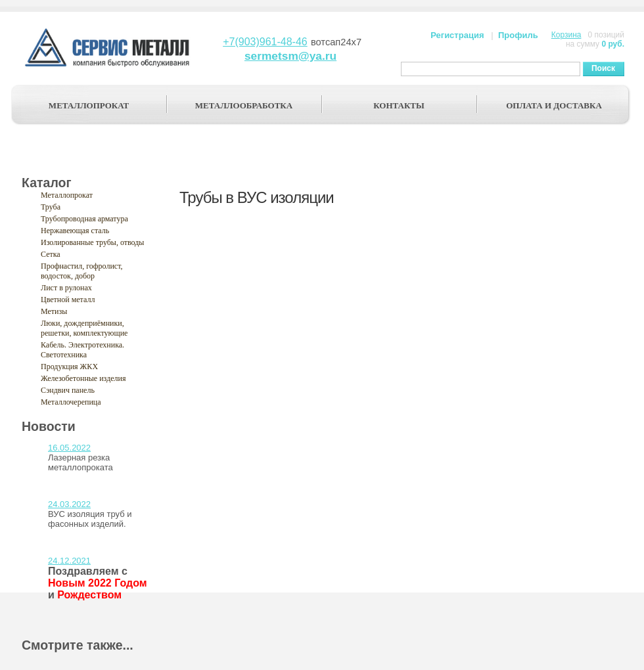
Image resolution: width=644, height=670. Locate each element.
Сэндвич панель (68, 390)
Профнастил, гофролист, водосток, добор (82, 271)
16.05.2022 (69, 448)
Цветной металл (68, 300)
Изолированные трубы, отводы (92, 242)
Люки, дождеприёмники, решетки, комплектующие (84, 328)
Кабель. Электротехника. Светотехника (82, 350)
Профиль (518, 35)
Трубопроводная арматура (84, 219)
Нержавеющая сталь (75, 231)
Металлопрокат (67, 195)
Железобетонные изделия (83, 378)
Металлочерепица (71, 402)
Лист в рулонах (66, 288)
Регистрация (457, 35)
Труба (51, 207)
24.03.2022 (69, 504)
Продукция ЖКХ (69, 367)
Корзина (566, 35)
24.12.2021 (69, 561)
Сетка (51, 254)
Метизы (54, 311)
